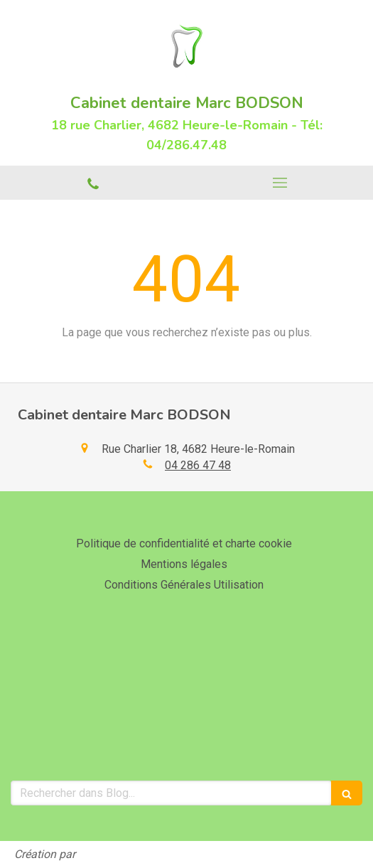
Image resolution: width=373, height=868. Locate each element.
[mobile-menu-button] (280, 183)
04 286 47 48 (198, 465)
